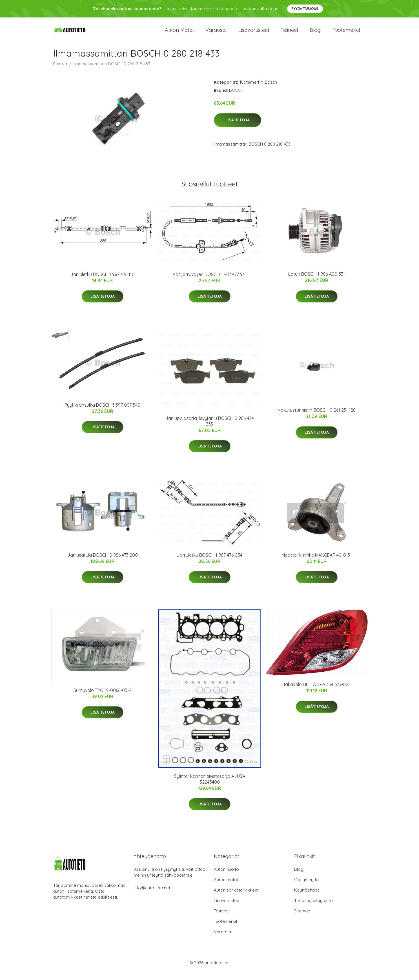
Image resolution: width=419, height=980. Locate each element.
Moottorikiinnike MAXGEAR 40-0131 (317, 563)
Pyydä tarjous (305, 9)
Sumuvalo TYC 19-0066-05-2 (103, 698)
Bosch (271, 90)
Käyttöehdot (307, 898)
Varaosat (216, 34)
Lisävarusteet (254, 34)
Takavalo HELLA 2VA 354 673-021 (317, 692)
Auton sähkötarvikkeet (236, 898)
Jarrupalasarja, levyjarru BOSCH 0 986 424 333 (210, 428)
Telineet (290, 34)
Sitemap (302, 918)
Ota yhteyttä (306, 887)
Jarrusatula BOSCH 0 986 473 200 (103, 563)
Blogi (315, 34)
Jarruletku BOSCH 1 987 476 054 (209, 563)
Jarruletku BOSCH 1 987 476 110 (103, 282)
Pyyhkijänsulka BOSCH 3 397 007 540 (102, 413)
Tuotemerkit (346, 34)
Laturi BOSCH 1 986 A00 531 (317, 282)
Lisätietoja (238, 128)
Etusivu (60, 71)
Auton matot (179, 34)
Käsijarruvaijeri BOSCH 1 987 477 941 (210, 282)
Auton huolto (226, 877)
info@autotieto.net (152, 895)
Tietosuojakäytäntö (313, 908)
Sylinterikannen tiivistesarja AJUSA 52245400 (210, 787)
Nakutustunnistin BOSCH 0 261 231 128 (317, 418)
